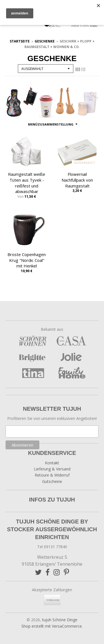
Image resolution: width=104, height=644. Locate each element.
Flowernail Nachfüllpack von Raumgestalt (77, 180)
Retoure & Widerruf (52, 475)
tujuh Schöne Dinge (60, 620)
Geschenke (45, 41)
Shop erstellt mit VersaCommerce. (52, 626)
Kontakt (52, 463)
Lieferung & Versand (52, 469)
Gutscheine (52, 481)
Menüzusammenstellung (51, 124)
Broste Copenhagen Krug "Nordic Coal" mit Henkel (27, 260)
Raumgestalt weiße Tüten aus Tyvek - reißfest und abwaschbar (27, 183)
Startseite (20, 41)
